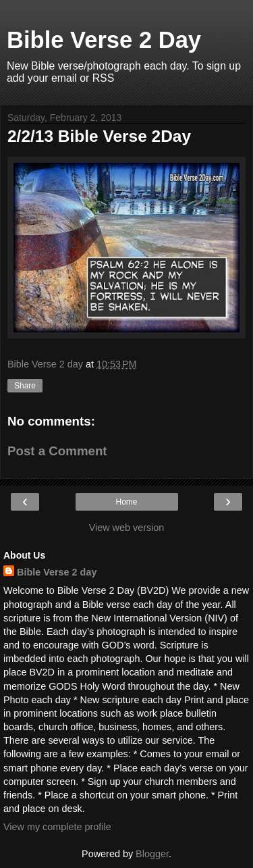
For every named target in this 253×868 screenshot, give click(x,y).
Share (25, 386)
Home (126, 502)
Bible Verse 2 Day (104, 40)
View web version (127, 528)
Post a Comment (57, 451)
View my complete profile (57, 827)
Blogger (152, 854)
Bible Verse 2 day (57, 572)
